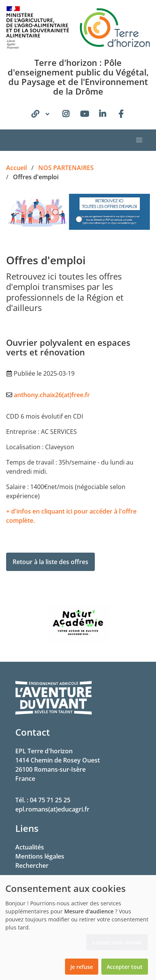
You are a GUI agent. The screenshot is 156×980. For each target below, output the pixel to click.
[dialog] (78, 928)
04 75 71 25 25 (50, 800)
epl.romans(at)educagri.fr (52, 809)
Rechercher (32, 865)
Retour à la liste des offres (50, 562)
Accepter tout (125, 967)
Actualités (30, 847)
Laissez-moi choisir (117, 942)
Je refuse (82, 967)
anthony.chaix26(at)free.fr (52, 395)
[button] (139, 140)
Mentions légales (40, 856)
